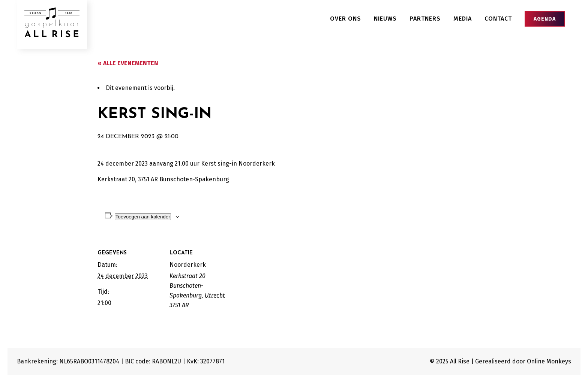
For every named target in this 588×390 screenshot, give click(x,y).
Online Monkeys (549, 361)
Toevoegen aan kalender (143, 217)
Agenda (545, 19)
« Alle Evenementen (128, 63)
